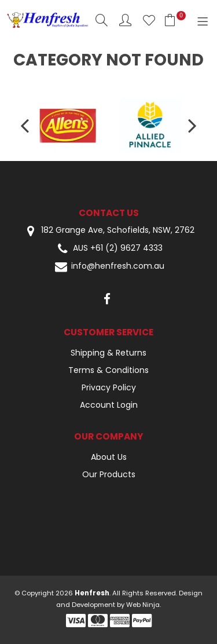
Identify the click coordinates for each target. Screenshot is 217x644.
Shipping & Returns (108, 353)
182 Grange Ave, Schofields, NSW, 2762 (109, 231)
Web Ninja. (144, 605)
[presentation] (26, 125)
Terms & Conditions (108, 370)
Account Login (109, 405)
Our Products (109, 474)
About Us (109, 457)
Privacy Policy (109, 387)
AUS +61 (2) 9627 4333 (109, 249)
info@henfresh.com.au (109, 267)
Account (125, 20)
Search (102, 20)
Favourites (149, 20)
